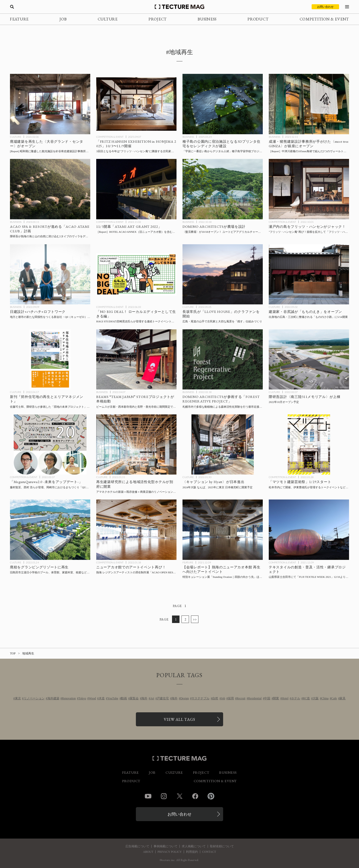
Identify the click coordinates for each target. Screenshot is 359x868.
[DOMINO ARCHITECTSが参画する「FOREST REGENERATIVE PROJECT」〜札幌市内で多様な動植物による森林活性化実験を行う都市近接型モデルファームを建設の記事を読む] (223, 360)
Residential (255, 698)
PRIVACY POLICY (170, 852)
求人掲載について (194, 846)
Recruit (241, 698)
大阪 (316, 698)
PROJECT (158, 19)
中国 (267, 698)
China (325, 698)
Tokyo (82, 698)
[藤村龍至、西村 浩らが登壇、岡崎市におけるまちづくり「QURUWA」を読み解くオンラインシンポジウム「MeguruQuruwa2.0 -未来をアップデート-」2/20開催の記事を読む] (50, 445)
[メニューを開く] (347, 7)
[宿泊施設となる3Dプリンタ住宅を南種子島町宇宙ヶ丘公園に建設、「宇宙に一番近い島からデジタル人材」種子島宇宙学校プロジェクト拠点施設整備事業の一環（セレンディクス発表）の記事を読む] (223, 104)
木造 (102, 698)
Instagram (164, 796)
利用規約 (192, 852)
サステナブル (200, 698)
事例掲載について (166, 846)
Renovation (69, 698)
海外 (144, 698)
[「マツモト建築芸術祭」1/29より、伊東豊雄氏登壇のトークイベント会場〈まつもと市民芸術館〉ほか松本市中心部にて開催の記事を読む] (309, 445)
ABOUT (148, 852)
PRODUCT (258, 19)
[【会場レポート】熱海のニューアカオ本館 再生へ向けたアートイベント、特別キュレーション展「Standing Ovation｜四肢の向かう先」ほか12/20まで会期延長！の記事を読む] (223, 530)
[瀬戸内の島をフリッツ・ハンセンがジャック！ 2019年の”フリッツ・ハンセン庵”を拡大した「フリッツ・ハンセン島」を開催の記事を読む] (309, 189)
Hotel (285, 698)
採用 (231, 698)
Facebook (195, 796)
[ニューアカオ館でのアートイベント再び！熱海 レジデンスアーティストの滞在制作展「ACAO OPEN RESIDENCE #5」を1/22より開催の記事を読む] (136, 530)
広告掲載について (137, 846)
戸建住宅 (163, 698)
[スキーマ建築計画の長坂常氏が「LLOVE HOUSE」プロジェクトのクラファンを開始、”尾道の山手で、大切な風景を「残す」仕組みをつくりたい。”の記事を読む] (223, 274)
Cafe (334, 698)
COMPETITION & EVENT (324, 19)
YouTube (113, 698)
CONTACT (209, 852)
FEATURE (19, 19)
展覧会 (134, 698)
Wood (92, 698)
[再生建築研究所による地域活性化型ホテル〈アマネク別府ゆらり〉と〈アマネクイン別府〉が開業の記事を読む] (136, 445)
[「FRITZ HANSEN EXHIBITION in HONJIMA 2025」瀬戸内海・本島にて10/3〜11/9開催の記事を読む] (136, 104)
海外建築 (53, 698)
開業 (276, 698)
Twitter (179, 796)
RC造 (306, 698)
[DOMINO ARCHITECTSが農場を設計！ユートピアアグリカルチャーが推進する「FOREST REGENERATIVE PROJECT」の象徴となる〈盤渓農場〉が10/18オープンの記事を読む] (223, 189)
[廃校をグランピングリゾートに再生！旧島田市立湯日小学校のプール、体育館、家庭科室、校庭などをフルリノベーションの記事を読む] (50, 530)
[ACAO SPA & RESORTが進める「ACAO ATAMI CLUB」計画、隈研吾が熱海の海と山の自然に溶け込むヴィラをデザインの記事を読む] (50, 189)
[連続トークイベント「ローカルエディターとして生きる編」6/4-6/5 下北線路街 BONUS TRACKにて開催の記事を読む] (136, 274)
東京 (18, 698)
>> (195, 619)
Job (223, 698)
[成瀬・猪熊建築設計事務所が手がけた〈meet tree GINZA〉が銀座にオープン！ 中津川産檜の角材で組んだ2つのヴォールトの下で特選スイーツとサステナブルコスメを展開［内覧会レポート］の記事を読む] (309, 104)
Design (184, 698)
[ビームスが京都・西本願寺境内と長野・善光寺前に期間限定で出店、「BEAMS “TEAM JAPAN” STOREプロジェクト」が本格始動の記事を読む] (136, 360)
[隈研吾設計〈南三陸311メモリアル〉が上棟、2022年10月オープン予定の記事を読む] (309, 360)
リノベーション (34, 698)
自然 (215, 698)
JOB (63, 19)
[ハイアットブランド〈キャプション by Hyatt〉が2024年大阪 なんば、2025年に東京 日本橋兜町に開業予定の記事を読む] (223, 445)
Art (152, 698)
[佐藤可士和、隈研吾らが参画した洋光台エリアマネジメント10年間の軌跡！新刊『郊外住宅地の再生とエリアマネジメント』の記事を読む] (50, 360)
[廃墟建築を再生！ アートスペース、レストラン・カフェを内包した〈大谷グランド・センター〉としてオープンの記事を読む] (50, 104)
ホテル (296, 698)
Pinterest (211, 796)
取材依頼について (222, 846)
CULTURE (108, 19)
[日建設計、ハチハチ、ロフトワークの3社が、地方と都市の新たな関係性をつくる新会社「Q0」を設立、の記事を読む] (50, 274)
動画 (124, 698)
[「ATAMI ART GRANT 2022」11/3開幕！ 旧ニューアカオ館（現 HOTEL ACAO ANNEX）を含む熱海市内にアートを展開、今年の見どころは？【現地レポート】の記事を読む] (136, 189)
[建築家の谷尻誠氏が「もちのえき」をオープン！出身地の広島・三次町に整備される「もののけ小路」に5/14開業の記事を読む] (309, 274)
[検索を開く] (12, 7)
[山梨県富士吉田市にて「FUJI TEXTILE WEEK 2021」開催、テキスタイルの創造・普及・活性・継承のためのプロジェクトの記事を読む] (309, 530)
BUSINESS (207, 19)
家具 (343, 698)
